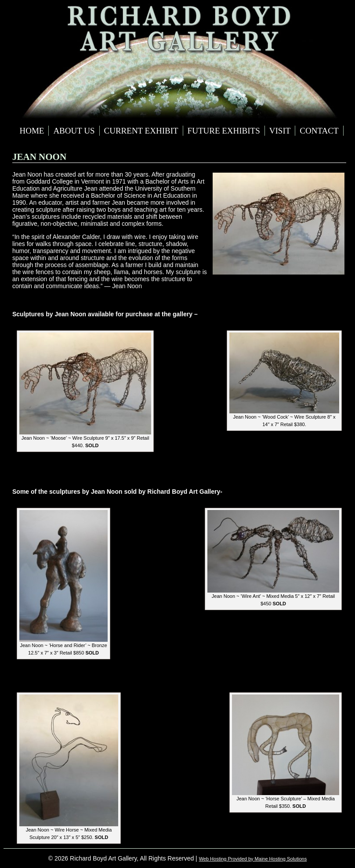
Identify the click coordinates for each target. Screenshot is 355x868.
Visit (280, 131)
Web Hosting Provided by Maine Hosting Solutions (253, 859)
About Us (74, 131)
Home (32, 131)
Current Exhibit (141, 131)
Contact (319, 131)
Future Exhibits (224, 131)
